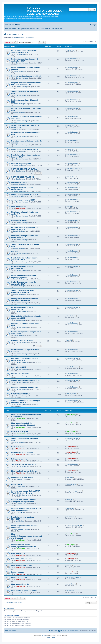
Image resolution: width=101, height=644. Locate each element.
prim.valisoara (71, 584)
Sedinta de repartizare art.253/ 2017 (26, 195)
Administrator (21, 209)
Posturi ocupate (18, 572)
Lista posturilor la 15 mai (21, 565)
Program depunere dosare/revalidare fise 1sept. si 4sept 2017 (26, 84)
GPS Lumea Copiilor (73, 577)
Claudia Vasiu (29, 38)
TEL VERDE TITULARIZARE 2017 (25, 464)
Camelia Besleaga (18, 38)
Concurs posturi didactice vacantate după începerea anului (26, 509)
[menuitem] (18, 25)
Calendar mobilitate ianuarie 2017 (25, 387)
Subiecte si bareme (19, 459)
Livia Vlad (19, 480)
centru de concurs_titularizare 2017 (26, 150)
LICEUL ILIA (20, 512)
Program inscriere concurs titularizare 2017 (22, 189)
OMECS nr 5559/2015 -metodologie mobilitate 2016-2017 (26, 402)
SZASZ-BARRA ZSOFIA (21, 529)
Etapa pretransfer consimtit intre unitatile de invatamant (25, 300)
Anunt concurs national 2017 (23, 200)
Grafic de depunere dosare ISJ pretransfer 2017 (24, 283)
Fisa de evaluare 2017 (20, 374)
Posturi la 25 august (19, 432)
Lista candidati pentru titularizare (25, 471)
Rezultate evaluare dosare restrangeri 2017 (22, 308)
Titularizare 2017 (13, 34)
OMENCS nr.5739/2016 (20, 394)
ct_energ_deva (21, 486)
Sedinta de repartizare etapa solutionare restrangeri (23, 291)
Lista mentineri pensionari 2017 (24, 591)
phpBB (44, 635)
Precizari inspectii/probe (21, 164)
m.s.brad (69, 499)
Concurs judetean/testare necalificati (26, 76)
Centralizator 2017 (19, 367)
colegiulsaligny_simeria (23, 495)
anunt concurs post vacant (22, 478)
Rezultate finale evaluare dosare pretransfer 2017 (24, 259)
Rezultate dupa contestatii (22, 452)
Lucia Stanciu (21, 418)
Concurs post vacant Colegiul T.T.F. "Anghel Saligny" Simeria (26, 492)
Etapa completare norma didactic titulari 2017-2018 (25, 359)
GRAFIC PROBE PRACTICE (22, 177)
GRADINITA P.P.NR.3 (73, 169)
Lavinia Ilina (20, 521)
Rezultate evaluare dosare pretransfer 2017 (22, 268)
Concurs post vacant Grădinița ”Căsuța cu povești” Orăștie (24, 501)
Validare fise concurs (20, 182)
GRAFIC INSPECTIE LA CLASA (24, 169)
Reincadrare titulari (19, 221)
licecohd (69, 340)
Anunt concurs (17, 484)
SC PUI (69, 565)
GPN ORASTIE (21, 504)
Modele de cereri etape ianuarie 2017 (26, 380)
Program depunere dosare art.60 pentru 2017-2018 (25, 228)
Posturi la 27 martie (19, 577)
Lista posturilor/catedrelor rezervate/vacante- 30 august (23, 424)
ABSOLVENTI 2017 (19, 553)
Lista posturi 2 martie (20, 584)
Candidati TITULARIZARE (22, 559)
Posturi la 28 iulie (18, 447)
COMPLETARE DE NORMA (22, 340)
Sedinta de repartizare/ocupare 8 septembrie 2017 (25, 60)
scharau (69, 206)
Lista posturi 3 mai (19, 207)
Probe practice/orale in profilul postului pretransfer (24, 276)
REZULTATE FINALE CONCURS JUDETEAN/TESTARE (24, 51)
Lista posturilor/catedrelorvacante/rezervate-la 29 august (26, 536)
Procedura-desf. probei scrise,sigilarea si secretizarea (24, 546)
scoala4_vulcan (72, 394)
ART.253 (15, 251)
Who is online (9, 608)
